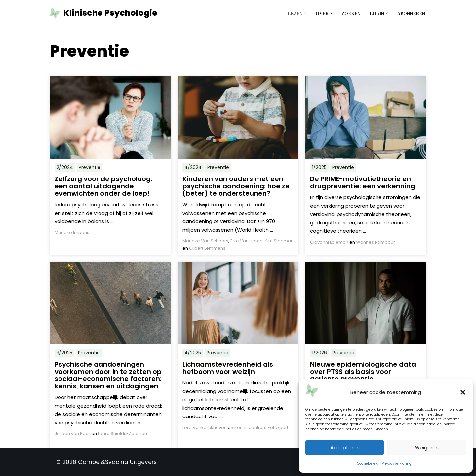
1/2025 (319, 167)
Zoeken (351, 13)
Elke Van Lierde (247, 241)
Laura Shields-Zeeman (122, 434)
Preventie (90, 167)
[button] (463, 392)
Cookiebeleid (368, 464)
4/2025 (193, 353)
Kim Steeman (279, 241)
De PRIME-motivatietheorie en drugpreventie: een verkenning (363, 182)
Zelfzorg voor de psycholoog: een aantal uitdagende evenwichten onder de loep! (103, 186)
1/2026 (319, 353)
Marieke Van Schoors (205, 241)
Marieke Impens (72, 233)
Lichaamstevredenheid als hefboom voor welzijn (228, 368)
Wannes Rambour (376, 242)
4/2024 (193, 167)
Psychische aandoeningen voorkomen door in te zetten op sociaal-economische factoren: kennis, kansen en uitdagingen (108, 375)
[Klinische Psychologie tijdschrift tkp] (103, 13)
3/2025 (64, 353)
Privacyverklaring (397, 464)
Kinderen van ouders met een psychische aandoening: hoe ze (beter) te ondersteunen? (236, 186)
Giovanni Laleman (329, 242)
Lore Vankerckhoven (205, 428)
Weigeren (427, 447)
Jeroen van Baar (72, 434)
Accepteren (345, 447)
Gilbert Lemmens (207, 248)
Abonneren (411, 13)
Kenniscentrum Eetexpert (261, 428)
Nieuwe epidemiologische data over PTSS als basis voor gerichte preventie (363, 372)
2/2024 (65, 167)
